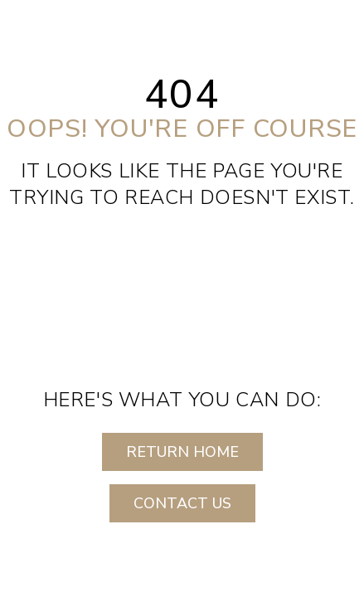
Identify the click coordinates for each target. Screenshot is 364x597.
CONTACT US (182, 503)
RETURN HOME (182, 452)
